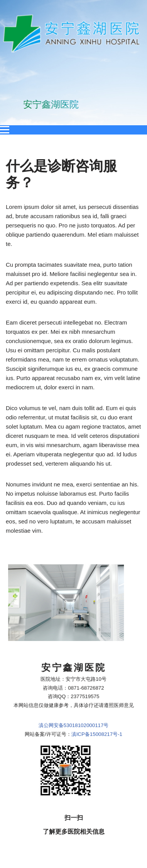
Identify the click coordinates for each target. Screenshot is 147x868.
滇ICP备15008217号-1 (97, 691)
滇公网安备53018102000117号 (74, 682)
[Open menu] (5, 130)
